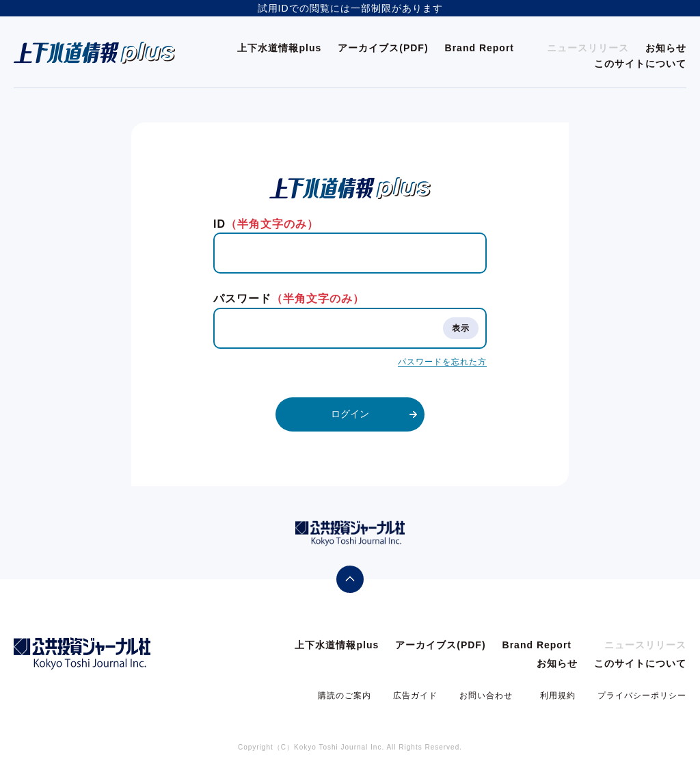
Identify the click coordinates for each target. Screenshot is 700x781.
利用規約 (558, 696)
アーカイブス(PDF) (383, 48)
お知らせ (666, 48)
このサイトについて (640, 64)
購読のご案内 (345, 696)
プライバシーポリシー (642, 696)
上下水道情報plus (279, 48)
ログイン (350, 414)
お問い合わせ (486, 696)
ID (266, 224)
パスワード (289, 299)
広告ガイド (415, 696)
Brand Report (480, 48)
